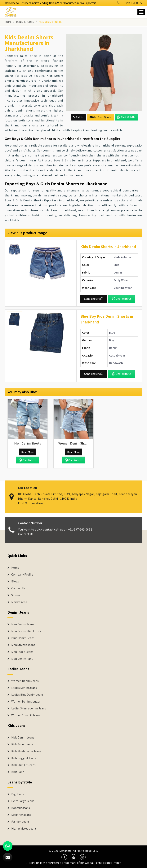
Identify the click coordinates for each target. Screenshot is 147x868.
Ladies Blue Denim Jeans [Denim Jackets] (27, 695)
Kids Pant (18, 772)
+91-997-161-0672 (130, 3)
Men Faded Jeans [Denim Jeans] (22, 652)
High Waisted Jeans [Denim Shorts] (24, 829)
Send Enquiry (94, 299)
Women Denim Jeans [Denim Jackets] (25, 681)
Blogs (15, 581)
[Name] (141, 12)
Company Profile (22, 575)
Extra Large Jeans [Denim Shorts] (23, 801)
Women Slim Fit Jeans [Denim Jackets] (26, 715)
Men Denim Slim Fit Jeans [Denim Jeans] (28, 631)
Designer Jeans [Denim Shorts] (21, 815)
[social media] (64, 857)
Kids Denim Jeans (23, 738)
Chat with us (126, 117)
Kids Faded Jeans (22, 744)
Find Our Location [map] (30, 500)
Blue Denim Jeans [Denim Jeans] (23, 638)
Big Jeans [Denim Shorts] (18, 794)
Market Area (19, 602)
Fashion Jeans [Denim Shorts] (20, 822)
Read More (28, 452)
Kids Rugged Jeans (24, 758)
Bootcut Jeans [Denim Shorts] (21, 808)
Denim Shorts (25, 22)
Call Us (78, 117)
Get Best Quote (100, 117)
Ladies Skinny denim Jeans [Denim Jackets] (29, 708)
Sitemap (17, 595)
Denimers (65, 851)
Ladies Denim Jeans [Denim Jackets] (24, 688)
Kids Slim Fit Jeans (23, 765)
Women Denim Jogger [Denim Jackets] (26, 702)
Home (8, 22)
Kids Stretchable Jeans (26, 751)
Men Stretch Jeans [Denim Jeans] (23, 645)
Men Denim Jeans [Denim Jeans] (23, 624)
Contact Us (26, 537)
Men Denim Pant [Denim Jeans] (22, 659)
